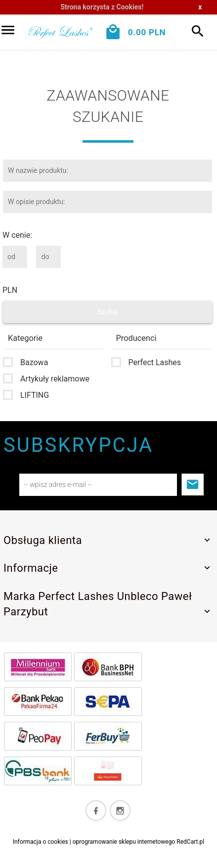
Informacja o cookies (41, 842)
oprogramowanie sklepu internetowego (124, 842)
